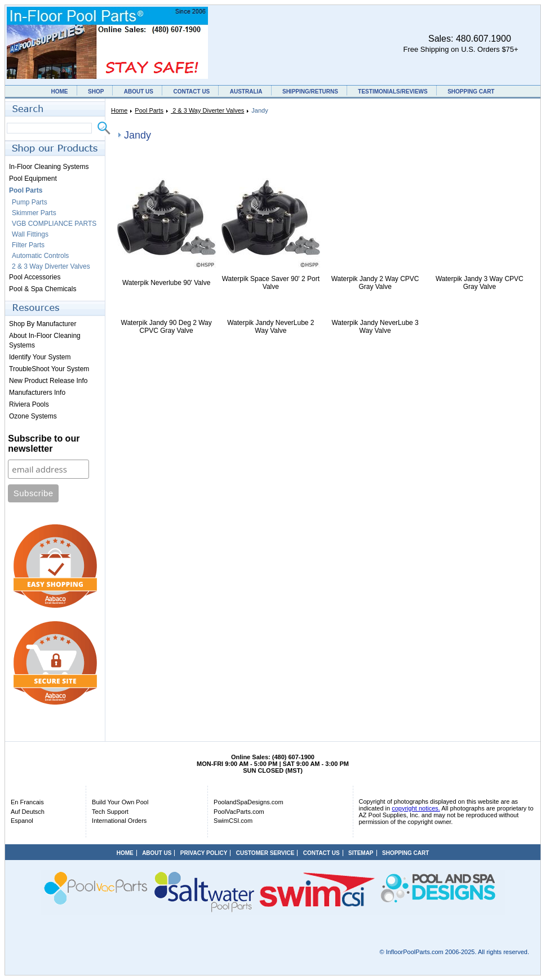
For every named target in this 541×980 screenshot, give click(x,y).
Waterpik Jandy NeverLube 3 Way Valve (375, 327)
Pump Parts (30, 202)
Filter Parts (28, 245)
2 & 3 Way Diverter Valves (207, 110)
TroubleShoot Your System (49, 369)
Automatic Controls (40, 256)
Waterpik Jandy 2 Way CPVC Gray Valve (375, 283)
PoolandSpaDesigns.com (249, 802)
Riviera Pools (29, 404)
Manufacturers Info (37, 393)
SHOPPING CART (471, 92)
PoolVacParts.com (239, 812)
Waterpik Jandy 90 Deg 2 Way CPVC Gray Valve (167, 327)
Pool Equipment (33, 179)
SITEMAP (361, 853)
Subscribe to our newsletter (44, 444)
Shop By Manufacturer (43, 324)
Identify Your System (40, 357)
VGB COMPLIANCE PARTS (54, 224)
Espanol (22, 821)
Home (119, 110)
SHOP (96, 92)
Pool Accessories (35, 277)
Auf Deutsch (28, 812)
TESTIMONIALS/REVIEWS (393, 92)
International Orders (119, 821)
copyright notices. (416, 808)
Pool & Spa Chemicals (43, 289)
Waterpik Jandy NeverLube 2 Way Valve (270, 327)
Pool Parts (149, 110)
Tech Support (110, 812)
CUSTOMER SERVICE (265, 853)
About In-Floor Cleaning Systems (45, 340)
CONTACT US (191, 92)
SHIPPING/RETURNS (310, 92)
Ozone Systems (33, 416)
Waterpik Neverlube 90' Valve (166, 283)
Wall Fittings (30, 234)
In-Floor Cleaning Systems (49, 167)
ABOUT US (139, 92)
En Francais (27, 802)
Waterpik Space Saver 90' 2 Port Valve (271, 283)
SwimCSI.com (233, 821)
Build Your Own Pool (120, 802)
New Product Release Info (48, 381)
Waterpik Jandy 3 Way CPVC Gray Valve (480, 283)
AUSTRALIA (246, 92)
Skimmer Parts (34, 213)
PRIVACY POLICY (204, 853)
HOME (60, 92)
